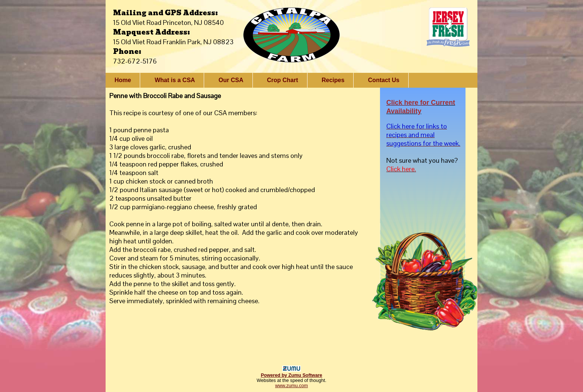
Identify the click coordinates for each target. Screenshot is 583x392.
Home (123, 80)
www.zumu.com (291, 386)
